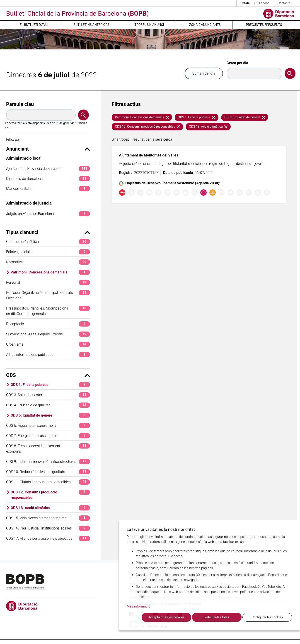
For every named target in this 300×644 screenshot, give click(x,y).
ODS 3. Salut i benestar (48, 395)
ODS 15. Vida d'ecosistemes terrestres (48, 518)
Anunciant (48, 149)
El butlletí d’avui (34, 25)
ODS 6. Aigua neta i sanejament (48, 426)
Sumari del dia (204, 73)
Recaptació (48, 324)
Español (265, 3)
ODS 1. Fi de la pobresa (50, 385)
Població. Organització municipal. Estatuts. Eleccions (48, 295)
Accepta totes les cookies (166, 617)
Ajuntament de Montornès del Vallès (149, 155)
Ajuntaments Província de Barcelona (48, 169)
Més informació (139, 606)
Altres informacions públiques (48, 355)
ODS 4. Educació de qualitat (48, 405)
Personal (48, 282)
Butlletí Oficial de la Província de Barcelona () (77, 13)
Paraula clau (20, 104)
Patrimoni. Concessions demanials (50, 272)
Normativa (48, 262)
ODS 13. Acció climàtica (50, 508)
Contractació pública (48, 242)
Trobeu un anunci (149, 25)
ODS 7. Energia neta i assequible (48, 436)
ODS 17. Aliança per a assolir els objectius (48, 538)
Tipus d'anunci (48, 232)
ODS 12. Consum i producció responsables (50, 495)
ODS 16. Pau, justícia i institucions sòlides (48, 528)
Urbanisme (48, 344)
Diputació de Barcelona (48, 179)
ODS (48, 375)
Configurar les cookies (267, 617)
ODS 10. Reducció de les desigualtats (48, 472)
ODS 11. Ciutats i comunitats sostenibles (48, 482)
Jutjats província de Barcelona (48, 214)
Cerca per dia (237, 63)
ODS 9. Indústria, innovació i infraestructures (48, 462)
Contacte (284, 3)
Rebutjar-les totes (217, 617)
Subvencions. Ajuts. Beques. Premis (48, 334)
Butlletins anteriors (92, 25)
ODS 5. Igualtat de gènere (50, 415)
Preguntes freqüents (264, 25)
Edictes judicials (48, 252)
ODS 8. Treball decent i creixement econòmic (48, 448)
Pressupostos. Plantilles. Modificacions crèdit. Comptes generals (48, 311)
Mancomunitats (48, 189)
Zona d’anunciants (205, 25)
